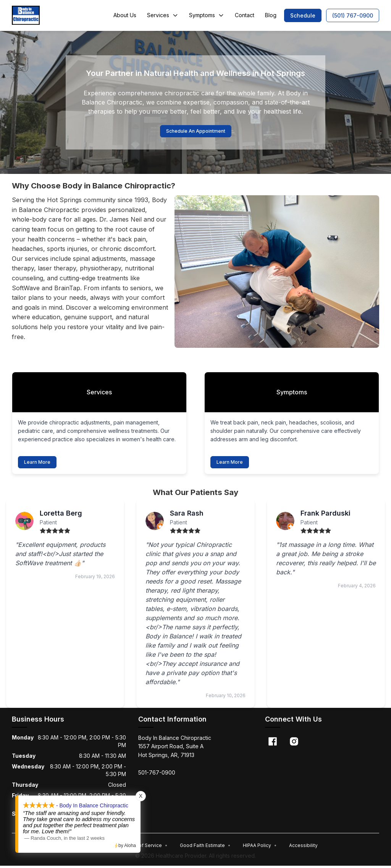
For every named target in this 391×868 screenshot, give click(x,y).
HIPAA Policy (260, 847)
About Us (125, 15)
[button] (303, 15)
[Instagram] (294, 743)
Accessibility (303, 847)
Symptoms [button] (207, 15)
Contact (245, 15)
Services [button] (163, 15)
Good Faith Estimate (205, 847)
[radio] (43, 533)
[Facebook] (273, 743)
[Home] (26, 15)
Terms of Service (145, 847)
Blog (271, 15)
